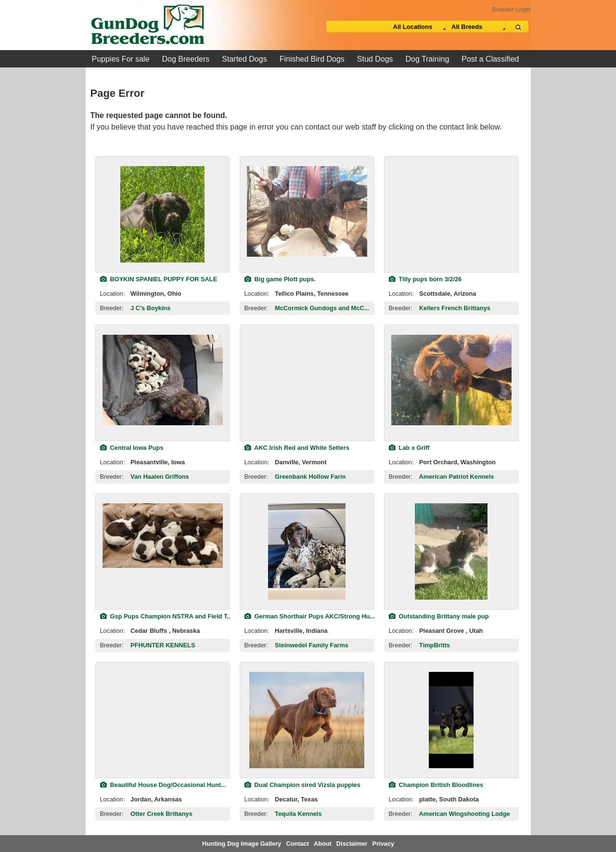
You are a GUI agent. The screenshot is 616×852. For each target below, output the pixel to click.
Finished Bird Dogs (312, 59)
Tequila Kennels (298, 814)
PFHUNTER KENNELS (163, 645)
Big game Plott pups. (280, 279)
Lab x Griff (409, 448)
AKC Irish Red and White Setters (297, 448)
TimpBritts (435, 645)
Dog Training (428, 59)
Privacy (384, 844)
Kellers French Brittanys (455, 308)
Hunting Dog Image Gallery (242, 844)
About (323, 844)
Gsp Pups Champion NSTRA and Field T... (166, 616)
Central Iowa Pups (132, 448)
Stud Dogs (375, 59)
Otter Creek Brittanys (161, 814)
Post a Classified (490, 59)
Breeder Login (511, 9)
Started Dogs (244, 59)
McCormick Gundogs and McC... (322, 308)
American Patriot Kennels (457, 477)
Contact (297, 844)
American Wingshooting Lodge (465, 814)
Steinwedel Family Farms (312, 645)
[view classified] (163, 214)
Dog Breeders (186, 59)
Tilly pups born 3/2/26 (425, 279)
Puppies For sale (121, 59)
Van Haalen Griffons (160, 477)
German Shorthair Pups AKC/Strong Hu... (310, 616)
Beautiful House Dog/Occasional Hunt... (163, 785)
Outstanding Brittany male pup (439, 616)
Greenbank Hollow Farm (310, 477)
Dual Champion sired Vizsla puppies (302, 785)
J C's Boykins (150, 308)
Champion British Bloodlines (436, 785)
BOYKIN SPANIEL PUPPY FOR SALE (159, 279)
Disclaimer (352, 844)
